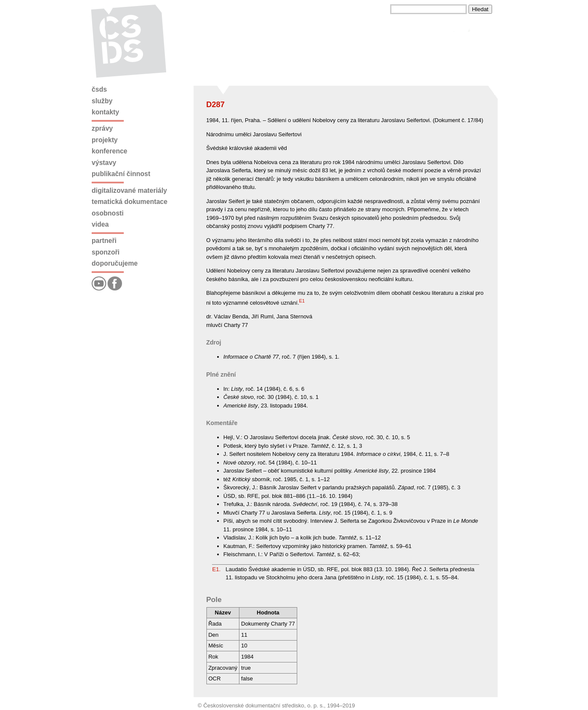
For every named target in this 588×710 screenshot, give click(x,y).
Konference (109, 151)
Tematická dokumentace (130, 202)
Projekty (105, 140)
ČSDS (99, 89)
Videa (100, 224)
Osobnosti (108, 213)
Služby (102, 101)
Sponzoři (106, 252)
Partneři (104, 241)
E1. (217, 569)
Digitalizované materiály (129, 190)
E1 (302, 301)
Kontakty (105, 112)
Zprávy (102, 128)
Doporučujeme (115, 263)
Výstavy (104, 163)
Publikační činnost (121, 174)
